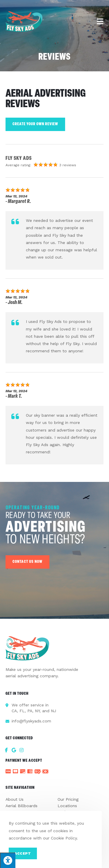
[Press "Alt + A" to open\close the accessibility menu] (8, 860)
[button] (27, 562)
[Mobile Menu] (100, 22)
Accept (23, 853)
